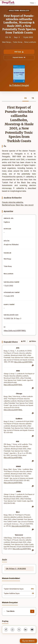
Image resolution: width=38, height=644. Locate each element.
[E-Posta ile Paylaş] (32, 630)
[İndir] (32, 611)
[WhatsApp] (12, 630)
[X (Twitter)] (19, 630)
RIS (23, 341)
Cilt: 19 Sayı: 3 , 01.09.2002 (16, 569)
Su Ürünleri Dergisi (19, 85)
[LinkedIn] (26, 630)
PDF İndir (19, 52)
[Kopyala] (33, 365)
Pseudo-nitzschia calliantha (13, 202)
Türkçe (33, 3)
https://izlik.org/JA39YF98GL (15, 331)
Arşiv (5, 560)
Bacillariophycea (8, 205)
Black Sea (20, 205)
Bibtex (33, 341)
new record (29, 205)
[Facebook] (6, 630)
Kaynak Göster (19, 57)
